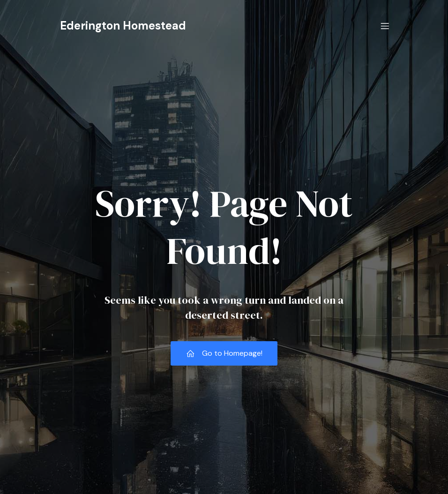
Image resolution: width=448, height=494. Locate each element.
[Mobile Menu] (385, 26)
